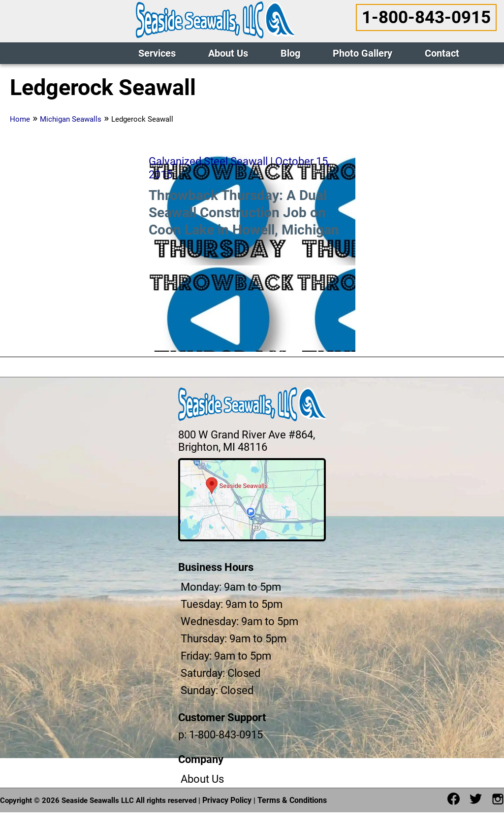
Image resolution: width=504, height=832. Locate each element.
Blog (290, 53)
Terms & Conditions (292, 800)
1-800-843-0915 (426, 17)
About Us (228, 53)
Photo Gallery (362, 53)
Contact (442, 53)
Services (157, 53)
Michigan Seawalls (71, 119)
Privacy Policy (227, 800)
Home (20, 119)
